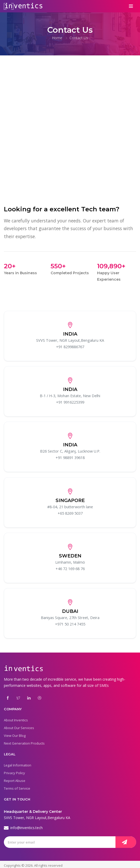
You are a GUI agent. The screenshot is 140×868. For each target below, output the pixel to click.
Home (57, 38)
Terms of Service (17, 786)
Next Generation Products (24, 741)
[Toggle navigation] (131, 6)
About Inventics (16, 718)
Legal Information (18, 763)
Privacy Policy (14, 771)
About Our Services (19, 725)
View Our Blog (15, 733)
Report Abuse (15, 778)
